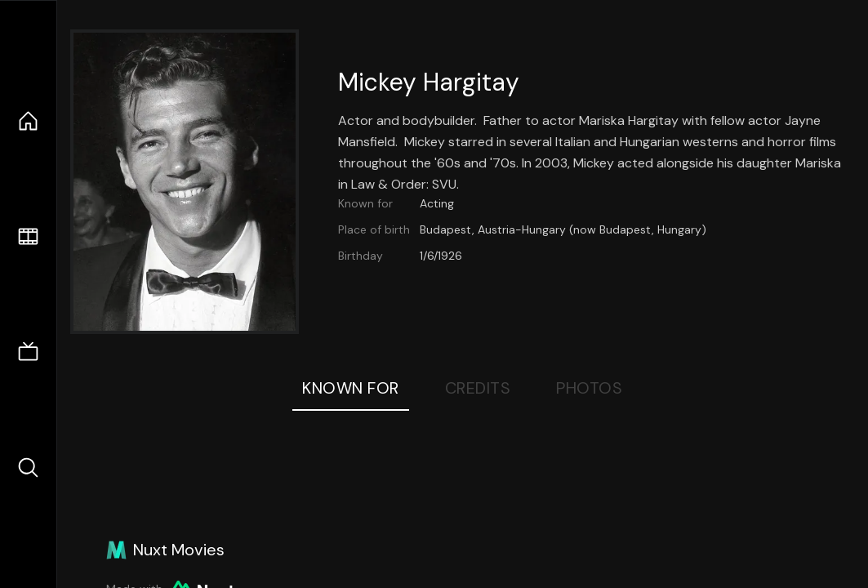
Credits (478, 388)
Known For (351, 388)
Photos (589, 388)
